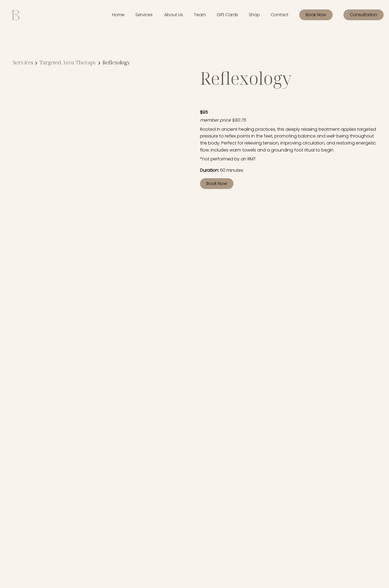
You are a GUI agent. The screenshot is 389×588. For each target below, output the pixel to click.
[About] (92, 475)
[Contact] (280, 15)
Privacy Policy (216, 475)
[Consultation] (364, 15)
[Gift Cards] (227, 15)
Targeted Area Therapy (68, 63)
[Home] (118, 15)
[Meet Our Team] (101, 494)
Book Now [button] (217, 183)
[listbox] (174, 15)
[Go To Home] (16, 15)
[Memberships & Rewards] (110, 481)
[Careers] (94, 501)
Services (23, 63)
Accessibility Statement (177, 475)
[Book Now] (316, 15)
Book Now (316, 15)
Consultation (364, 15)
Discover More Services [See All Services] (43, 298)
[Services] (144, 15)
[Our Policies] (97, 488)
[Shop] (254, 15)
